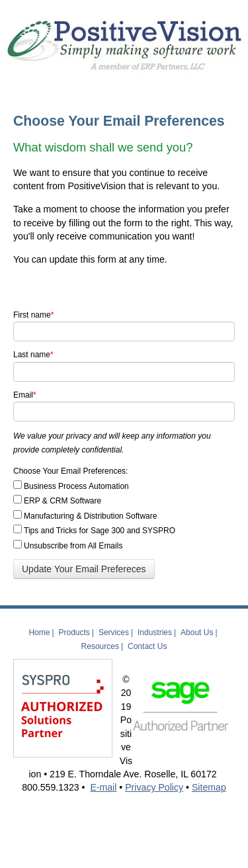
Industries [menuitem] (155, 632)
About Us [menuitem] (197, 632)
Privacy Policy (154, 787)
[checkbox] (124, 515)
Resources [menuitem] (100, 646)
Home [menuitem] (39, 632)
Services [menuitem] (114, 632)
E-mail (103, 787)
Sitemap (209, 787)
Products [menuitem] (74, 632)
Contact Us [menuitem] (147, 646)
